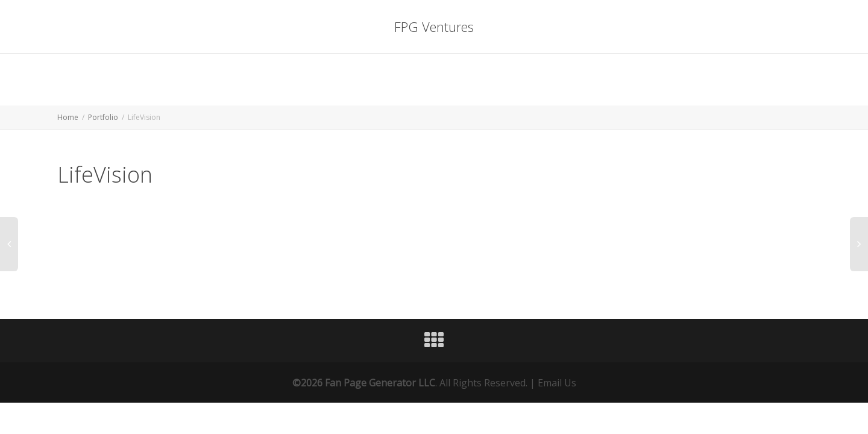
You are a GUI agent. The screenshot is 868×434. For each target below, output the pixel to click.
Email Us (557, 383)
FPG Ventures (434, 27)
